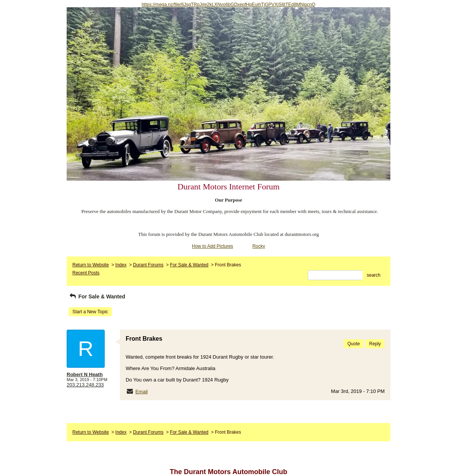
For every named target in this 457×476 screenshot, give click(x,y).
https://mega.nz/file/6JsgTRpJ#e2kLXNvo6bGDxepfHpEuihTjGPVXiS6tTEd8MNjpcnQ (228, 5)
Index (121, 265)
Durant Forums (148, 265)
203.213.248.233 (85, 385)
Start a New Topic (90, 312)
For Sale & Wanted (189, 265)
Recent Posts (86, 273)
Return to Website (91, 265)
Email (141, 392)
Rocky (259, 246)
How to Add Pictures (213, 246)
